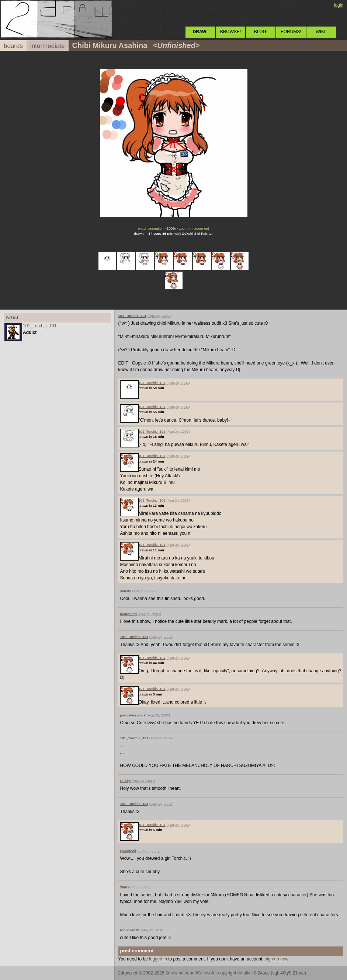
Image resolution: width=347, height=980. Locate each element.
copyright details (234, 973)
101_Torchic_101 (40, 326)
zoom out (202, 228)
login (339, 5)
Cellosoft (206, 973)
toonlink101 (130, 930)
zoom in (185, 228)
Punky (126, 781)
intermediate (48, 46)
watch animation (151, 228)
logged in (158, 959)
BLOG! (261, 32)
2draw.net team (181, 973)
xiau (124, 887)
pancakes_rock (133, 715)
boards (13, 46)
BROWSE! (231, 32)
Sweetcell (128, 851)
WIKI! (321, 32)
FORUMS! (291, 32)
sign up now (277, 959)
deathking (129, 614)
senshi (126, 591)
